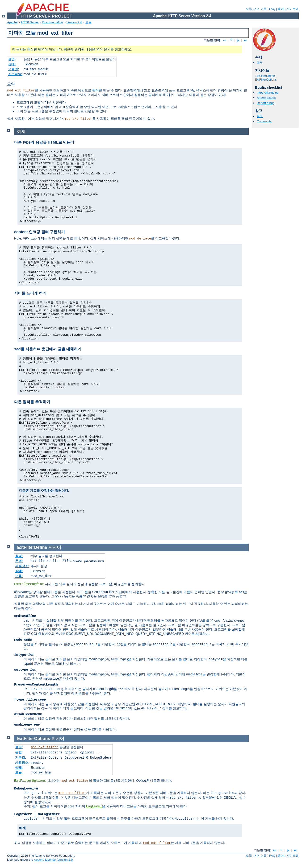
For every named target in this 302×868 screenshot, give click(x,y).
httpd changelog (268, 93)
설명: (12, 59)
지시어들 (260, 9)
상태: (12, 64)
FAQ (272, 9)
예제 (260, 63)
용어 (281, 9)
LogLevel (94, 806)
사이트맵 (293, 9)
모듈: (19, 576)
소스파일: (15, 74)
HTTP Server (30, 22)
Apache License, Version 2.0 (53, 860)
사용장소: (22, 566)
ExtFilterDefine (265, 76)
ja (238, 40)
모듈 (249, 9)
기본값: (21, 757)
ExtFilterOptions (266, 80)
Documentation (52, 22)
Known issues (266, 98)
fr (232, 40)
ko (245, 40)
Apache (12, 22)
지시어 (55, 547)
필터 (96, 90)
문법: (19, 561)
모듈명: (14, 69)
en (224, 40)
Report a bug (266, 103)
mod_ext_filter (21, 91)
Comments (264, 121)
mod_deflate (140, 239)
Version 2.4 (74, 22)
